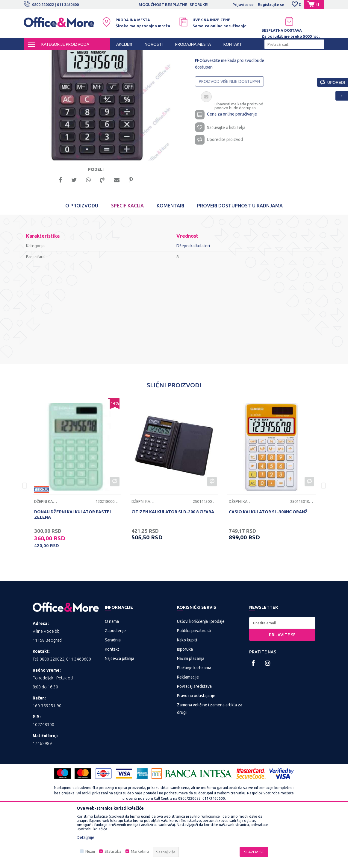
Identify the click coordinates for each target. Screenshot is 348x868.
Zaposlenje (115, 683)
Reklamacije (188, 729)
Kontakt (112, 701)
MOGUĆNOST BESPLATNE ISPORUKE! (174, 4)
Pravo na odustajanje (196, 748)
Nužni (90, 851)
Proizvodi (59, 56)
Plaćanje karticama (194, 720)
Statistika (113, 851)
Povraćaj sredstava (194, 738)
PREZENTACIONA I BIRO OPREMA (102, 56)
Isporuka (185, 701)
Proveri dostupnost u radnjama (240, 258)
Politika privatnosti (194, 683)
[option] (174, 4)
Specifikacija (127, 258)
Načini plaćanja (191, 711)
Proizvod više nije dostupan (229, 132)
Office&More (35, 56)
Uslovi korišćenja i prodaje (201, 673)
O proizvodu (82, 258)
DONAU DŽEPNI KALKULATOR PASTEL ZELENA (73, 567)
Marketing (140, 851)
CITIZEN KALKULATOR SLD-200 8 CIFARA (173, 564)
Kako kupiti (187, 692)
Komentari (170, 258)
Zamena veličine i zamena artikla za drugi (210, 761)
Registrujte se (271, 4)
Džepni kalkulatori (175, 56)
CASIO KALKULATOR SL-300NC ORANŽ (268, 564)
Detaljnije (86, 837)
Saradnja (113, 692)
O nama (112, 673)
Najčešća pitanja (119, 711)
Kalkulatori (146, 56)
